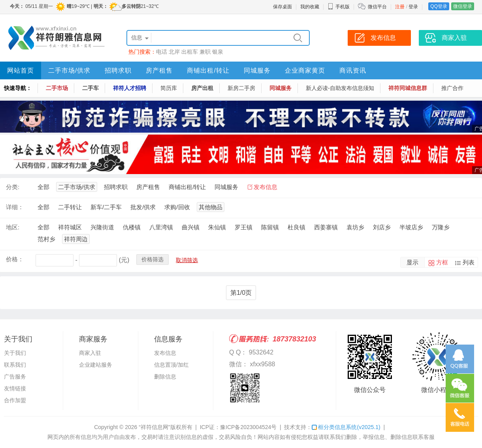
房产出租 (202, 88)
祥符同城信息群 (408, 88)
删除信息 (165, 377)
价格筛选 (153, 259)
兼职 (205, 52)
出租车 (190, 52)
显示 (412, 262)
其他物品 (211, 207)
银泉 (218, 52)
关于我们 (15, 353)
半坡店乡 (411, 227)
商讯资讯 (353, 70)
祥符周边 (76, 239)
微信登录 (463, 6)
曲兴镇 (191, 227)
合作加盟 (15, 400)
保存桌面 (282, 7)
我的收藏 (310, 7)
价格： (15, 259)
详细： (15, 207)
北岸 (174, 52)
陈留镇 (270, 227)
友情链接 (15, 388)
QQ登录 (439, 6)
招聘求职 (118, 70)
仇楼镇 (132, 227)
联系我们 (15, 365)
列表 (469, 262)
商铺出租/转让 (208, 70)
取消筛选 (187, 260)
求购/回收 (177, 207)
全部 (43, 187)
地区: (13, 227)
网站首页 (21, 70)
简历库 (169, 88)
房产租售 (159, 70)
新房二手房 (241, 88)
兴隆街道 (102, 227)
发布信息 (265, 187)
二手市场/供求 (69, 70)
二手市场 (57, 88)
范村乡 (46, 239)
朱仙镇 (217, 227)
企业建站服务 (96, 365)
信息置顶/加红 (171, 365)
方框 (442, 262)
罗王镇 (244, 227)
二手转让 (70, 207)
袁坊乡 (355, 227)
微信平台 (377, 7)
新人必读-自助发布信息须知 (340, 88)
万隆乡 (441, 227)
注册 (400, 7)
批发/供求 (143, 207)
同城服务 (257, 70)
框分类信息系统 (346, 427)
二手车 (90, 88)
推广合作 (452, 88)
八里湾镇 (161, 227)
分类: (13, 187)
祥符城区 (70, 227)
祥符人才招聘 (130, 88)
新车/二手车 (106, 207)
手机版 (339, 7)
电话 (162, 52)
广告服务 (15, 377)
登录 (413, 7)
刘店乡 (382, 227)
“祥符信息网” (154, 427)
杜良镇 (297, 227)
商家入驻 (90, 353)
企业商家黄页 (305, 70)
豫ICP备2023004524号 (248, 427)
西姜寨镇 (326, 227)
